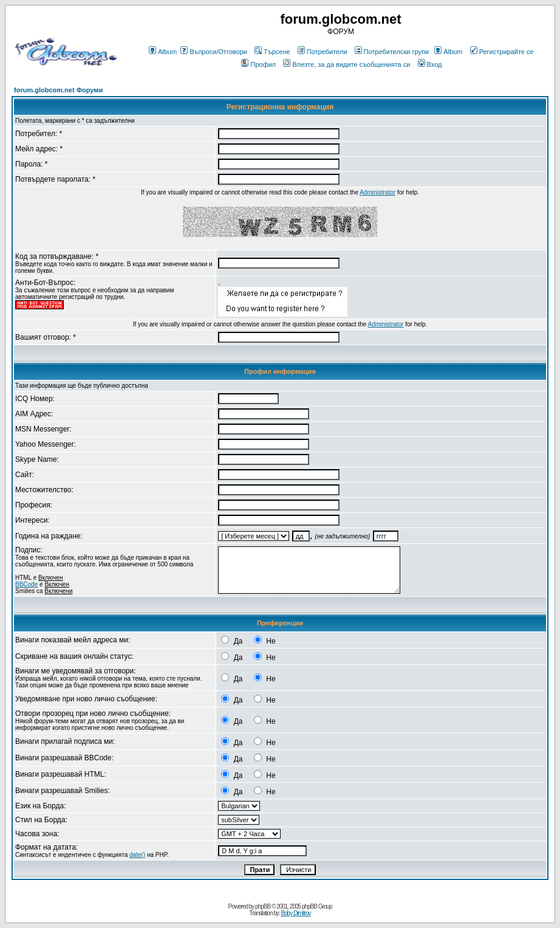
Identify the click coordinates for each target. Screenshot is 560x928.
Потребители (323, 52)
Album (163, 52)
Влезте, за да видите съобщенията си (347, 64)
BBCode (26, 584)
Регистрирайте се (502, 52)
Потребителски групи (392, 52)
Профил (258, 64)
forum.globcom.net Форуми (58, 90)
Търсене (272, 52)
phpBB (263, 906)
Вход (430, 64)
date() (137, 855)
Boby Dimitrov (295, 913)
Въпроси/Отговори (214, 52)
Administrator (377, 192)
